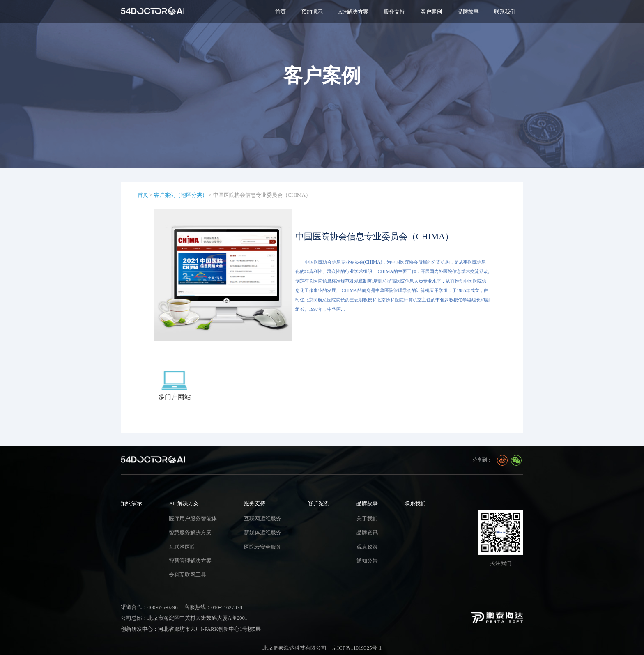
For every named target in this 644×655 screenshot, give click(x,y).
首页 (281, 12)
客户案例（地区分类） (181, 195)
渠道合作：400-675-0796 (149, 607)
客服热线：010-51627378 (213, 607)
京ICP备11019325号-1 (357, 648)
